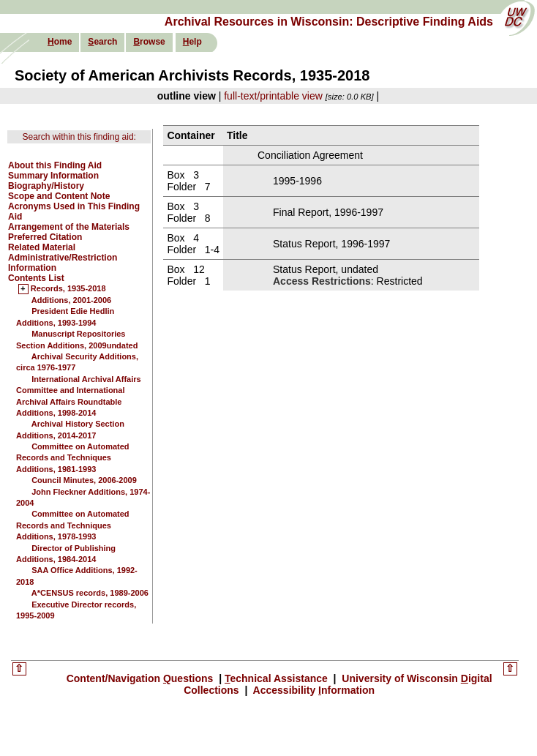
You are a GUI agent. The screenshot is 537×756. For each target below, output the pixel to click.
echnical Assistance (278, 678)
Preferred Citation (45, 237)
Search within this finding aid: (79, 137)
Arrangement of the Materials (69, 227)
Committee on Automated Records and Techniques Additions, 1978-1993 (73, 525)
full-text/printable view (273, 96)
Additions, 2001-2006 (71, 300)
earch (102, 42)
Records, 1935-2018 (68, 289)
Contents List (36, 278)
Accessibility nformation (312, 690)
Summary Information (53, 176)
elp (192, 42)
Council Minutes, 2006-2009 (84, 480)
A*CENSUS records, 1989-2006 (90, 593)
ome (60, 42)
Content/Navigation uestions (142, 678)
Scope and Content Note (59, 196)
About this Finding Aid (55, 165)
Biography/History (46, 186)
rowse (149, 42)
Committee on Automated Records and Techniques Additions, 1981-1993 (73, 458)
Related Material (42, 247)
